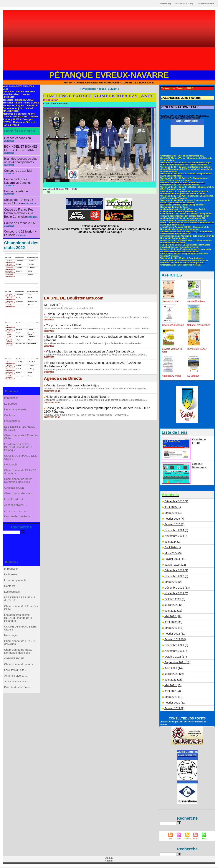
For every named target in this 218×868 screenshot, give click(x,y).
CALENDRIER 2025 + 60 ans (178, 97)
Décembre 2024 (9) (176, 531)
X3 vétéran (193, 377)
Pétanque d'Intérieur (100, 225)
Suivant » (112, 89)
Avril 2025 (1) (172, 508)
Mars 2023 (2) (173, 583)
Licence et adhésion (16, 138)
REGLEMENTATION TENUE (177, 106)
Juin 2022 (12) (173, 612)
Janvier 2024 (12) (175, 566)
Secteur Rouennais (198, 466)
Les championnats (16, 397)
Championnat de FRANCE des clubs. (20, 473)
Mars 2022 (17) (173, 629)
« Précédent (89, 89)
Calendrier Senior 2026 (175, 88)
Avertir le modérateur (206, 4)
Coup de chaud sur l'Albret (61, 322)
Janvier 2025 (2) (174, 526)
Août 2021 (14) (173, 669)
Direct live (136, 227)
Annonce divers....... (16, 515)
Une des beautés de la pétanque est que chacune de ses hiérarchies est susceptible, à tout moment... (94, 314)
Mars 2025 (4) (173, 514)
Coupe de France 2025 (17, 208)
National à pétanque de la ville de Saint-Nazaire (73, 382)
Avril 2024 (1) (172, 549)
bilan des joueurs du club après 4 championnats (18, 156)
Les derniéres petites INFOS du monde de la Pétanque (18, 443)
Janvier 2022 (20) (175, 641)
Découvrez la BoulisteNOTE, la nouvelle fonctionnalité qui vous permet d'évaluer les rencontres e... (93, 374)
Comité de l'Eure (202, 440)
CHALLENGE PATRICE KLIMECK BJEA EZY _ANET (98, 95)
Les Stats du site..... (16, 507)
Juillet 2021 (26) (174, 675)
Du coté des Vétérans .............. (18, 531)
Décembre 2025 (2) (176, 503)
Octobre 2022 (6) (174, 600)
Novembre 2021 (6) (176, 652)
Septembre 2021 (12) (177, 664)
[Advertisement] (109, 42)
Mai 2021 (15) (173, 687)
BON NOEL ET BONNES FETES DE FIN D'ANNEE (19, 145)
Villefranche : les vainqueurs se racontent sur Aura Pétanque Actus (84, 343)
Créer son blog (165, 4)
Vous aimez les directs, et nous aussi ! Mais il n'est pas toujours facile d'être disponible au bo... (91, 335)
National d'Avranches (194, 325)
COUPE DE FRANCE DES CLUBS (20, 455)
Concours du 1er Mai (16, 165)
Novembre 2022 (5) (176, 595)
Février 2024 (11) (175, 560)
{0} (47, 191)
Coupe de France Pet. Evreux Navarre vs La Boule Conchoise (21, 200)
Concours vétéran (14, 182)
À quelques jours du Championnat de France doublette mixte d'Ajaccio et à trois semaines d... (90, 356)
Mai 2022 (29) (173, 618)
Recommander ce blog (185, 4)
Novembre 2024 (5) (176, 537)
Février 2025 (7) (174, 520)
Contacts (10, 405)
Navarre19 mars (171, 299)
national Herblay (196, 299)
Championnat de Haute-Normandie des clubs (19, 483)
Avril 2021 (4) (172, 692)
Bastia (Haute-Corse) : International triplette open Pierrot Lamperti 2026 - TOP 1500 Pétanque (100, 393)
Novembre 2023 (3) (176, 577)
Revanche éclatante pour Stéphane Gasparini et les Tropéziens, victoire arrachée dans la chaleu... (92, 345)
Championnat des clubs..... (20, 500)
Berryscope (99, 227)
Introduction (12, 383)
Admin (109, 859)
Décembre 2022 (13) (176, 589)
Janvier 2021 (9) (174, 710)
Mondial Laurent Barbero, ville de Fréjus (69, 372)
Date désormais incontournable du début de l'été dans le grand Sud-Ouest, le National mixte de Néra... (95, 324)
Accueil (101, 89)
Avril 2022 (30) (173, 623)
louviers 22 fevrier (197, 350)
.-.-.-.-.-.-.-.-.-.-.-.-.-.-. (16, 522)
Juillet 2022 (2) (173, 606)
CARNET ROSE (14, 492)
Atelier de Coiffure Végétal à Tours (75, 227)
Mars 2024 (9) (173, 554)
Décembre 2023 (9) (176, 572)
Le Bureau (11, 390)
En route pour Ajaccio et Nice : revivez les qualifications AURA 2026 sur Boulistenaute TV (97, 353)
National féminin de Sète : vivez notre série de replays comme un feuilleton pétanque (95, 332)
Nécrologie (11, 464)
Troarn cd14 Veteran (169, 325)
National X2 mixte (172, 377)
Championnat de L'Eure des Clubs (21, 431)
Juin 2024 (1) (172, 543)
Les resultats (12, 412)
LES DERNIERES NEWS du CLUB (20, 421)
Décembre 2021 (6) (176, 646)
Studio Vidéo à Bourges (118, 227)
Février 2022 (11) (175, 635)
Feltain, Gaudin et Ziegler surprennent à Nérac (73, 311)
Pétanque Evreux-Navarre (109, 75)
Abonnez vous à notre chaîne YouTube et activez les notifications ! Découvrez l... (84, 396)
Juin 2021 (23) (173, 681)
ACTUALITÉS (52, 303)
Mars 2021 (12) (173, 698)
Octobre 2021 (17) (175, 658)
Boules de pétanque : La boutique (101, 230)
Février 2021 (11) (175, 704)
